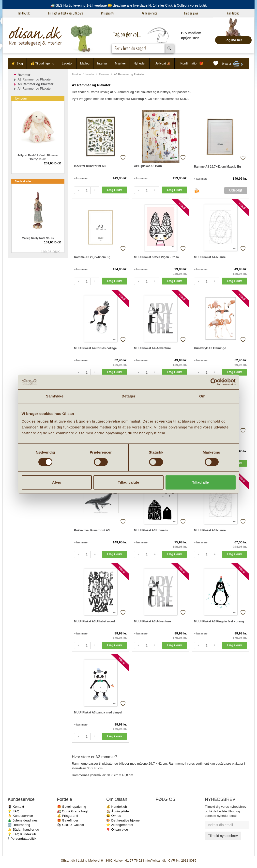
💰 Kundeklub (117, 807)
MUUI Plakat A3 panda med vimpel (98, 712)
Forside (76, 74)
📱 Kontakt (16, 807)
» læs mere (81, 178)
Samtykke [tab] (55, 396)
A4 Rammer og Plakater (35, 88)
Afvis (57, 482)
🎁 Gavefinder (68, 820)
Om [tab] (202, 396)
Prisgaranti (108, 13)
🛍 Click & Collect (71, 825)
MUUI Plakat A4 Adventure (152, 348)
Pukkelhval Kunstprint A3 (92, 530)
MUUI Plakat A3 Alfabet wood (94, 621)
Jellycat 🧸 (163, 63)
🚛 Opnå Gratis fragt (72, 811)
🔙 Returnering (19, 825)
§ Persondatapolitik (22, 839)
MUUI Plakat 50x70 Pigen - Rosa (156, 257)
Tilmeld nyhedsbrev (223, 836)
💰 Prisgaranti (68, 816)
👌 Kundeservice (20, 816)
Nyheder (140, 63)
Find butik (24, 13)
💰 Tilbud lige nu (42, 63)
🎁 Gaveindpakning (72, 807)
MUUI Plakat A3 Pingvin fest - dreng (219, 621)
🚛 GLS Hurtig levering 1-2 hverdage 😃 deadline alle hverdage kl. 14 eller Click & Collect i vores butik (129, 5)
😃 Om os (114, 816)
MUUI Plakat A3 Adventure (152, 621)
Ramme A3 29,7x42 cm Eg (92, 257)
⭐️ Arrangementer (120, 825)
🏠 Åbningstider (118, 811)
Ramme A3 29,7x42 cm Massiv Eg (218, 167)
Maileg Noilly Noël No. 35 (38, 238)
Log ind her (233, 40)
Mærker (120, 63)
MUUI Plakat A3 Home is (151, 530)
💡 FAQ (13, 811)
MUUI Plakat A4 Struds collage (95, 348)
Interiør (102, 63)
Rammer (104, 74)
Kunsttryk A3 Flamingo (210, 348)
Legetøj (67, 63)
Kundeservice (150, 13)
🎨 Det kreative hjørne (123, 820)
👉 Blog (17, 63)
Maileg (85, 63)
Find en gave (191, 13)
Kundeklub (233, 13)
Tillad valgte (128, 482)
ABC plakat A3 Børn (148, 166)
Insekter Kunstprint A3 (90, 166)
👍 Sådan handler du (23, 829)
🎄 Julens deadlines (23, 820)
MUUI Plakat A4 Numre (210, 257)
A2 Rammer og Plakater (35, 79)
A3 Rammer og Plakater (35, 84)
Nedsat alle (23, 181)
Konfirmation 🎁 (192, 63)
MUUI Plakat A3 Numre (210, 530)
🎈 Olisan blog (117, 829)
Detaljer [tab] (129, 396)
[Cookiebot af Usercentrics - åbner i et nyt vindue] (214, 382)
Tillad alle (200, 482)
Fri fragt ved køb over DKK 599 (66, 13)
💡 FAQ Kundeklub (22, 834)
